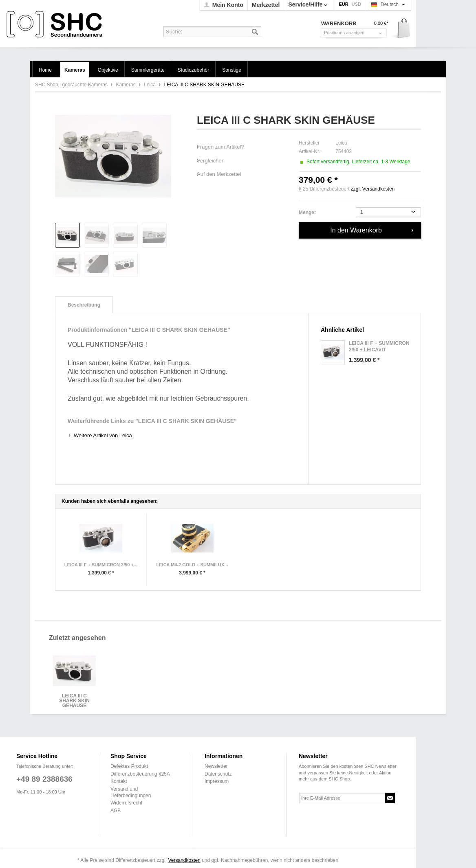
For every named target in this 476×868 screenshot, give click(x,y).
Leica (150, 85)
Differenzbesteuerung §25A (140, 774)
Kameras (127, 85)
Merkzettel (266, 5)
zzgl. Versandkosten (373, 189)
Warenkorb (401, 29)
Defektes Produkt (129, 766)
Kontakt (119, 781)
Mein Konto (228, 5)
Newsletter (216, 766)
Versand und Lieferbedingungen (131, 792)
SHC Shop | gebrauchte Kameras (56, 25)
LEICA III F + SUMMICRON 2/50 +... (101, 565)
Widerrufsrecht (126, 803)
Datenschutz (218, 774)
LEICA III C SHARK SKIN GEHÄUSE (74, 698)
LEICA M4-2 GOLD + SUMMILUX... (192, 565)
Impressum (217, 781)
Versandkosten (184, 860)
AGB (116, 811)
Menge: (307, 213)
